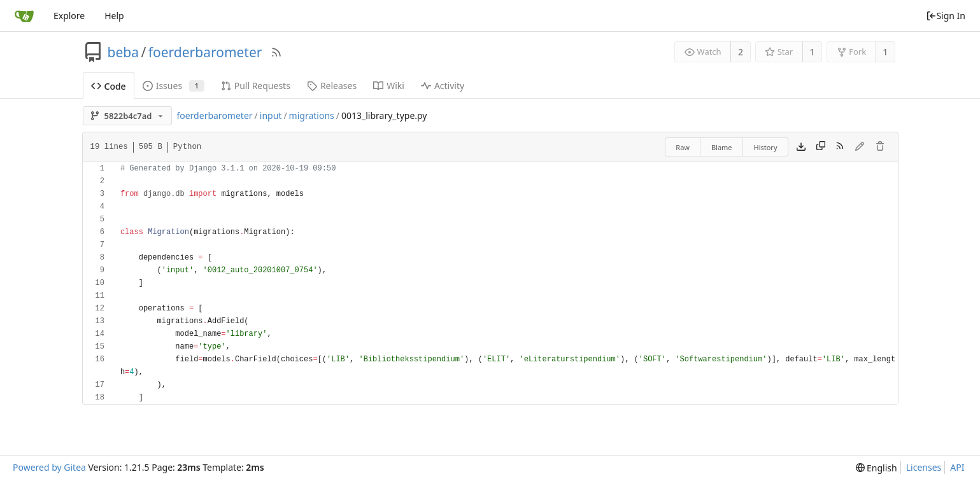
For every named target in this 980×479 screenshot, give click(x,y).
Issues (174, 86)
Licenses (924, 467)
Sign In (946, 16)
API (957, 467)
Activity (443, 86)
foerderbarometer (205, 52)
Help (114, 16)
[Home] (24, 16)
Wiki (389, 86)
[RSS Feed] (276, 52)
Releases (332, 86)
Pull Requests (256, 86)
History (766, 147)
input (271, 115)
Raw (683, 147)
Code (109, 86)
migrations (312, 115)
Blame (722, 147)
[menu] (877, 468)
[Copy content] (821, 147)
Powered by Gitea (49, 467)
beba (123, 52)
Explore (69, 16)
